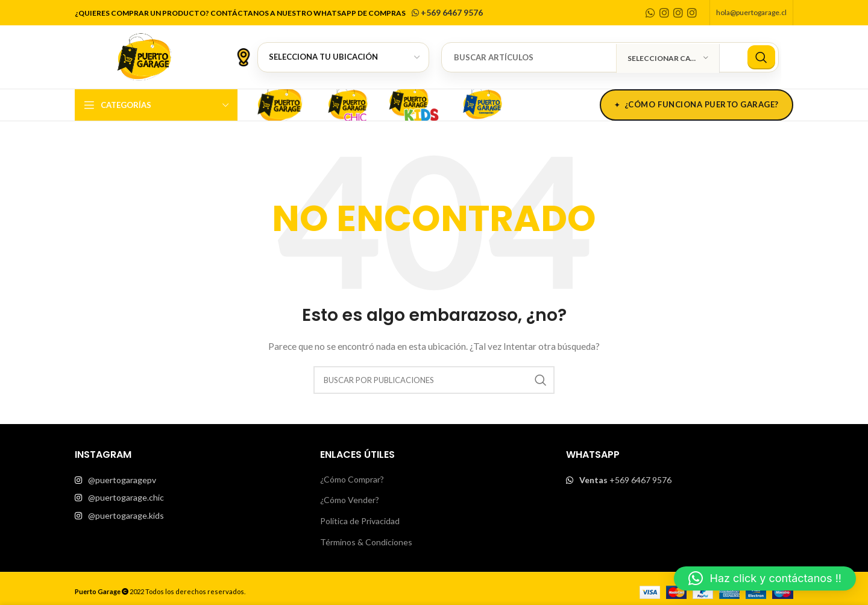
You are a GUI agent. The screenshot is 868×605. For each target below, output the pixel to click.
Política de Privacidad (360, 521)
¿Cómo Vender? (350, 500)
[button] (765, 578)
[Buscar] (543, 57)
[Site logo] (144, 56)
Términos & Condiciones (366, 542)
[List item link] (188, 480)
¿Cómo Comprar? (352, 479)
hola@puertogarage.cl (751, 12)
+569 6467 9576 (446, 12)
